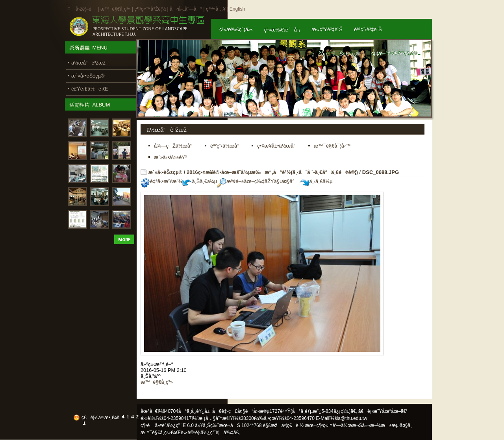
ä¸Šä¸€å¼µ (200, 181)
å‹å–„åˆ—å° (186, 9)
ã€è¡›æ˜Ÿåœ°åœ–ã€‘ (383, 411)
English (237, 9)
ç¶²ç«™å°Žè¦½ (150, 9)
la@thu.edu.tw (352, 418)
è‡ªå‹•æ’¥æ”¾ (161, 181)
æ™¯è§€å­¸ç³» (116, 9)
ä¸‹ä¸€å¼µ (316, 181)
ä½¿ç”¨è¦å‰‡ (217, 433)
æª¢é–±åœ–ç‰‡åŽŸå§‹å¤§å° (258, 181)
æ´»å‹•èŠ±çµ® (166, 172)
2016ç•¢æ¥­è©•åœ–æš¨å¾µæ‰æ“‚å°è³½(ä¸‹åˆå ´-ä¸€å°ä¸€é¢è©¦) (272, 172)
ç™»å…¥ (216, 9)
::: (70, 9)
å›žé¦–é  (86, 9)
